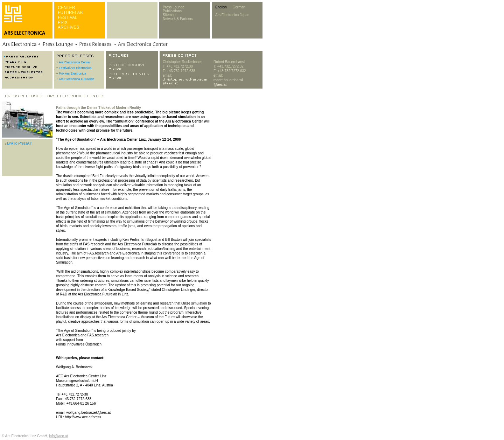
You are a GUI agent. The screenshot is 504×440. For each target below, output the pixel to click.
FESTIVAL (68, 18)
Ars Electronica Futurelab (76, 79)
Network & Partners (178, 19)
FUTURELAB (70, 13)
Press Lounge (174, 7)
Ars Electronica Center (75, 62)
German (239, 7)
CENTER (66, 8)
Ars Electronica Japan (232, 15)
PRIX (63, 22)
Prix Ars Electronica (72, 74)
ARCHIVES (68, 27)
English (221, 7)
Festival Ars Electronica (75, 68)
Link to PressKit (19, 143)
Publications (172, 11)
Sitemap (169, 15)
